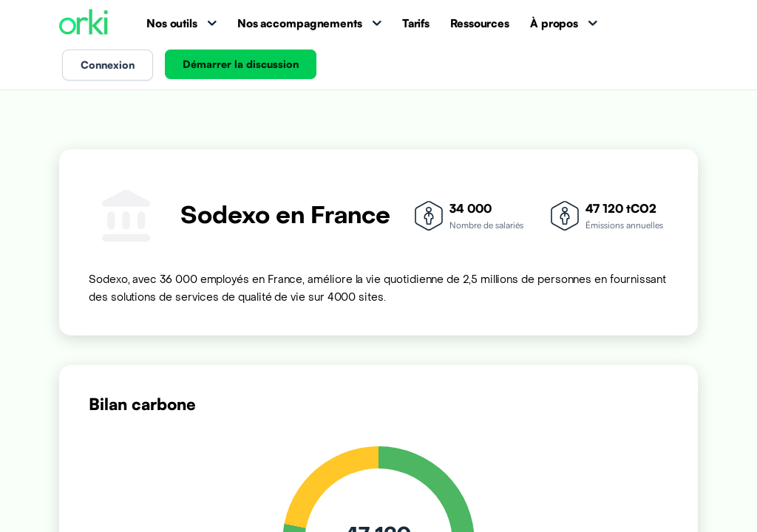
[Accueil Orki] (84, 23)
